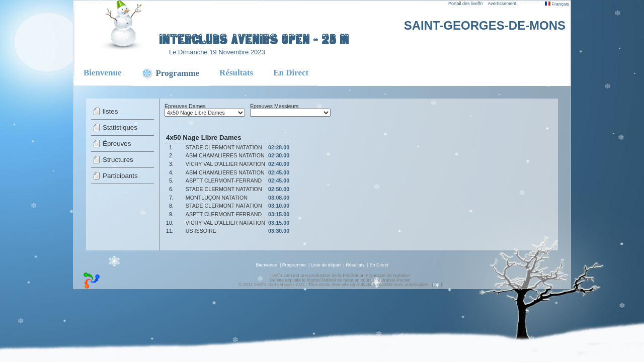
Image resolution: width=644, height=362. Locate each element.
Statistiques (120, 127)
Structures (118, 160)
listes (110, 111)
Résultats (236, 73)
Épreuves (117, 144)
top (436, 285)
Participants (120, 176)
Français (557, 4)
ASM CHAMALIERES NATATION (225, 155)
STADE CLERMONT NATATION (224, 147)
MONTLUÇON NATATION (217, 198)
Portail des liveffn (465, 4)
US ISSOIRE (201, 231)
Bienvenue (103, 73)
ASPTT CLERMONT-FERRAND (224, 180)
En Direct (291, 73)
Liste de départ (326, 265)
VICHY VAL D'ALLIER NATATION (225, 164)
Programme (294, 265)
